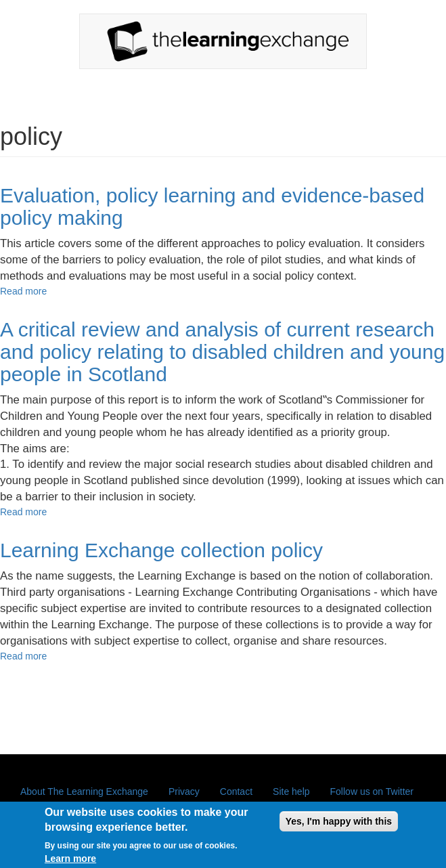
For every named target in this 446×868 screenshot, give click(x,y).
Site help (291, 791)
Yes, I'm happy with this (339, 826)
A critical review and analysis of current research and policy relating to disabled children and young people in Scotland (222, 352)
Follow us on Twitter (372, 791)
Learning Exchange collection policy (161, 550)
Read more (23, 291)
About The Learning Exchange (84, 791)
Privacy (184, 791)
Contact (236, 791)
